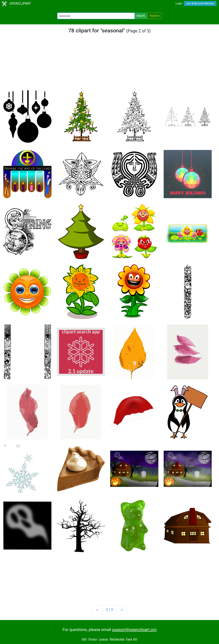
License (103, 639)
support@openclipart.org (134, 630)
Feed (129, 639)
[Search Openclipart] (96, 16)
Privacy (93, 639)
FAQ (84, 639)
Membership (117, 639)
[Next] (122, 610)
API (135, 639)
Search (141, 16)
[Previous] (97, 610)
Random (155, 16)
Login (179, 3)
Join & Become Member (200, 3)
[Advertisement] (109, 64)
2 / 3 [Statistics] (110, 610)
